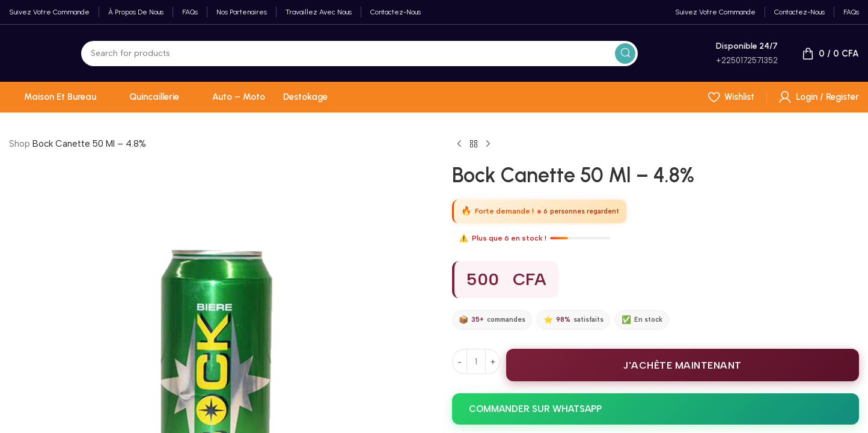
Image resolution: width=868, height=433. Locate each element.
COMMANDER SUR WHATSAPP (535, 409)
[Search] (359, 54)
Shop (20, 144)
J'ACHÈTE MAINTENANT (683, 365)
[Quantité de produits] (476, 361)
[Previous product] (459, 144)
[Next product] (488, 144)
